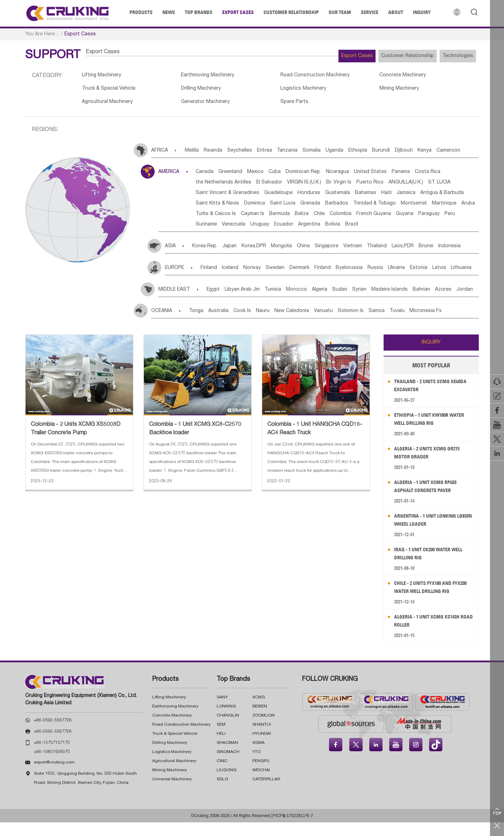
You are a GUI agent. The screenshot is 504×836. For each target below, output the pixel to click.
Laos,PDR (447, 260)
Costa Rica (213, 186)
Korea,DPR (266, 260)
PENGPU (261, 775)
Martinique (365, 217)
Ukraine (443, 282)
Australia (227, 325)
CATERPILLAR (266, 793)
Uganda (369, 154)
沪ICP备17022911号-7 (292, 829)
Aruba (394, 217)
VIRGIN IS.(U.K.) (355, 186)
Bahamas (211, 207)
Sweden (295, 282)
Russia (416, 282)
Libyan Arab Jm (254, 303)
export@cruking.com (54, 776)
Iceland (240, 282)
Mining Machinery (365, 90)
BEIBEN (260, 720)
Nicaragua (368, 175)
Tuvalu (443, 325)
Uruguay (274, 238)
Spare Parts (272, 105)
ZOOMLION (264, 729)
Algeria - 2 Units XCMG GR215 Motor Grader (431, 466)
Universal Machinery (172, 793)
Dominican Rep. (328, 175)
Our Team (340, 12)
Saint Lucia (432, 207)
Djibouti (454, 154)
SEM (221, 738)
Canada (209, 175)
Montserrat (329, 217)
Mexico (270, 175)
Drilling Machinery (191, 90)
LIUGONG (227, 784)
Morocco (318, 303)
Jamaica (261, 207)
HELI (221, 747)
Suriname (211, 238)
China (326, 260)
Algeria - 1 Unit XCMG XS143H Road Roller (431, 634)
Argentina (334, 238)
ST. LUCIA (256, 196)
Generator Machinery (195, 105)
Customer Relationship (291, 12)
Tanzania (312, 154)
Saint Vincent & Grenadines (309, 196)
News (169, 12)
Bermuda (244, 228)
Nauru (282, 325)
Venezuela (243, 238)
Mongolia (299, 260)
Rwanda (222, 154)
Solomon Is (386, 325)
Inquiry (422, 12)
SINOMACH (228, 766)
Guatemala (435, 196)
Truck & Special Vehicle (111, 90)
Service (370, 12)
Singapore (355, 260)
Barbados (241, 217)
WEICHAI (261, 784)
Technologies (453, 56)
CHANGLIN (228, 729)
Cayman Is (212, 228)
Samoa (417, 325)
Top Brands (199, 12)
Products (141, 12)
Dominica (399, 207)
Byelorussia (385, 282)
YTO (256, 766)
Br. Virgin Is (394, 186)
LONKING (226, 720)
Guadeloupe (365, 196)
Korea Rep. (207, 260)
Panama (442, 175)
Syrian (397, 303)
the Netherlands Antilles (263, 186)
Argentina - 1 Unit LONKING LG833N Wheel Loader (430, 534)
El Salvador (314, 186)
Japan (237, 260)
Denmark (325, 282)
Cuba (295, 175)
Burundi (426, 154)
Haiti (237, 207)
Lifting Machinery (103, 76)
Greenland (240, 175)
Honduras (401, 196)
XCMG (259, 711)
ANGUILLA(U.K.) (217, 196)
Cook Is (257, 325)
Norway (267, 282)
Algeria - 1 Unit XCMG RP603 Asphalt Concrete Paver (430, 500)
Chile (294, 228)
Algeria (347, 303)
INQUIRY (431, 356)
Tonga (200, 325)
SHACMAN (227, 756)
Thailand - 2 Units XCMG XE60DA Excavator (426, 399)
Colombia (321, 228)
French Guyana (359, 228)
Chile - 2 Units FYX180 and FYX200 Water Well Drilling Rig (435, 601)
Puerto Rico (431, 186)
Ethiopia (398, 154)
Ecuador (304, 238)
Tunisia (290, 303)
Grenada (210, 217)
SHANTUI (262, 738)
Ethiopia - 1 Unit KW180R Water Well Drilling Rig (434, 433)
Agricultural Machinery (109, 105)
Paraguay (425, 228)
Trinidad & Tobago (285, 217)
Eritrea (284, 154)
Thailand (416, 260)
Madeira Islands (433, 303)
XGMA (258, 756)
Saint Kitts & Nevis (356, 207)
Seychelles (254, 154)
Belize (271, 228)
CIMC (222, 775)
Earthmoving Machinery (198, 76)
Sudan (372, 303)
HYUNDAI (262, 747)
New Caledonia (317, 325)
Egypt (219, 303)
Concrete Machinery (369, 76)
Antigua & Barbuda (303, 207)
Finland (213, 282)
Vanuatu (353, 325)
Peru (451, 228)
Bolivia (363, 238)
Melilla (195, 154)
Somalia (341, 154)
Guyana (395, 228)
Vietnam (386, 260)
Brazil (387, 238)
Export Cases (238, 12)
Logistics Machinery (281, 90)
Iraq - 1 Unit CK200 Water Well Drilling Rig (433, 567)
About (396, 12)
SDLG (222, 793)
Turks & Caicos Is (431, 217)
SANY (222, 711)
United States (406, 175)
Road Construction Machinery (294, 76)
